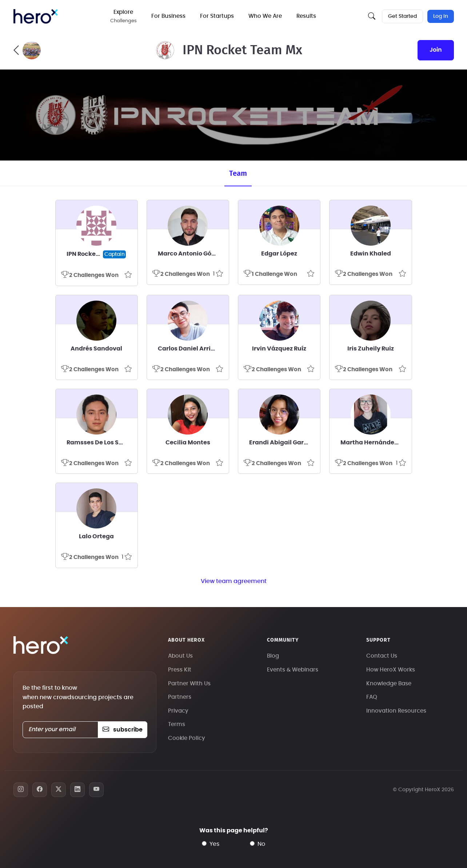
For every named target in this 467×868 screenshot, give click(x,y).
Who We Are (266, 16)
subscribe (122, 730)
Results (307, 16)
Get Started (402, 16)
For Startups (217, 16)
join (436, 50)
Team (238, 174)
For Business (169, 16)
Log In (441, 16)
